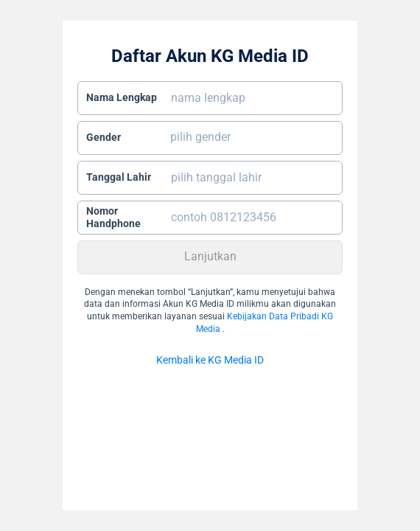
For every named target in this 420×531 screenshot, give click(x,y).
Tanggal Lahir (119, 177)
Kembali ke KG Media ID (210, 360)
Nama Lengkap (122, 97)
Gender (104, 137)
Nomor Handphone (113, 218)
